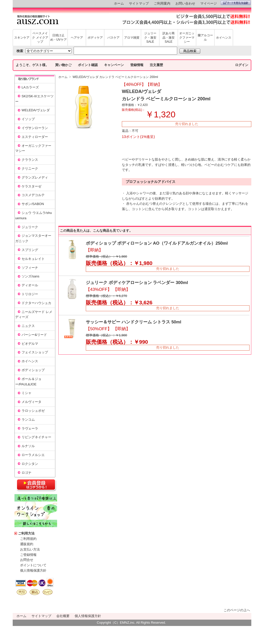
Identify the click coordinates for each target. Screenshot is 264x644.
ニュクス (28, 326)
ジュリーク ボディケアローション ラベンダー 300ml (137, 283)
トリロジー (30, 294)
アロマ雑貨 (132, 38)
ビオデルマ (30, 344)
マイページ (209, 3)
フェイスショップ (35, 352)
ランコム (28, 420)
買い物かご (63, 65)
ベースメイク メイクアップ (40, 38)
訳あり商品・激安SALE (169, 38)
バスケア (113, 38)
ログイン (242, 65)
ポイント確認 (88, 65)
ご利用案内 (162, 3)
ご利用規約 (28, 539)
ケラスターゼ (31, 186)
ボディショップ (33, 370)
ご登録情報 (28, 555)
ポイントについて (33, 565)
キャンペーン (114, 65)
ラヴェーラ (30, 428)
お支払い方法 (30, 549)
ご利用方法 (26, 533)
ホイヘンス (224, 38)
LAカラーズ (30, 87)
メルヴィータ (31, 402)
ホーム (119, 3)
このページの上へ (237, 610)
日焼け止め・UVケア (59, 37)
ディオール (30, 285)
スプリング (30, 250)
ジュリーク (30, 227)
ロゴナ (27, 473)
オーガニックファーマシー (187, 38)
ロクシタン (30, 464)
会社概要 (63, 616)
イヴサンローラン (35, 128)
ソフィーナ (30, 268)
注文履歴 (156, 65)
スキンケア (22, 38)
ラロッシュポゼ (33, 411)
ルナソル (28, 446)
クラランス (30, 160)
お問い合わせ (185, 3)
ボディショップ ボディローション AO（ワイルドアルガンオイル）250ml (157, 243)
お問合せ (27, 560)
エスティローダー (35, 137)
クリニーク (30, 169)
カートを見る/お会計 (236, 3)
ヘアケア (77, 38)
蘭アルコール (205, 37)
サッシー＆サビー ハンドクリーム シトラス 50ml (134, 322)
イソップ (28, 119)
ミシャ (27, 393)
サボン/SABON (33, 204)
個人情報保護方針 (33, 570)
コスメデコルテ (33, 195)
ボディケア (95, 38)
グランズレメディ (35, 177)
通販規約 (27, 544)
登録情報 (137, 65)
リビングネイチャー (36, 437)
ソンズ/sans (30, 276)
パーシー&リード (34, 335)
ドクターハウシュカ (36, 303)
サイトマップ (139, 3)
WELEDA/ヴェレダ (36, 110)
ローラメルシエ (33, 455)
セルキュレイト (33, 259)
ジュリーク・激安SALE (150, 38)
